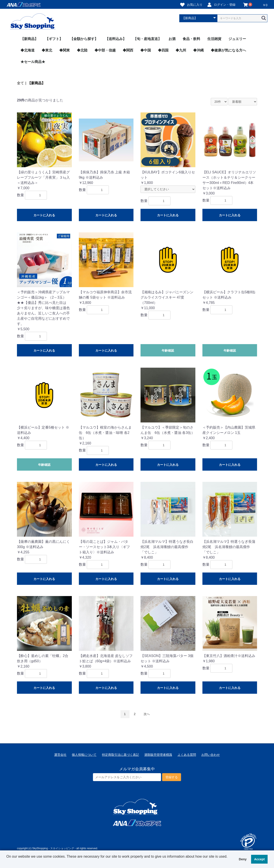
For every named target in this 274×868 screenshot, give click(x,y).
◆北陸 (82, 50)
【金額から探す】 (84, 39)
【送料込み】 (116, 39)
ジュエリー (237, 39)
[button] (7, 862)
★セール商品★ (33, 62)
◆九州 (181, 50)
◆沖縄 (198, 50)
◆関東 (65, 50)
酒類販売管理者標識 (158, 755)
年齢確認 (168, 351)
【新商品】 (29, 39)
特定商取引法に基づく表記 (120, 755)
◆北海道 (28, 50)
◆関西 (128, 50)
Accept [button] (259, 859)
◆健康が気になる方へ (228, 50)
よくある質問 (187, 755)
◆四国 (163, 50)
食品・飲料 (191, 39)
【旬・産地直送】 (147, 39)
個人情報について (84, 755)
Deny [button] (243, 859)
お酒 (172, 39)
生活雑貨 (214, 39)
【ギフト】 (54, 39)
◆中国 (146, 50)
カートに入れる (44, 215)
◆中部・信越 (105, 50)
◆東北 (47, 50)
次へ (147, 714)
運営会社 (60, 755)
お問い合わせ (211, 755)
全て (20, 83)
